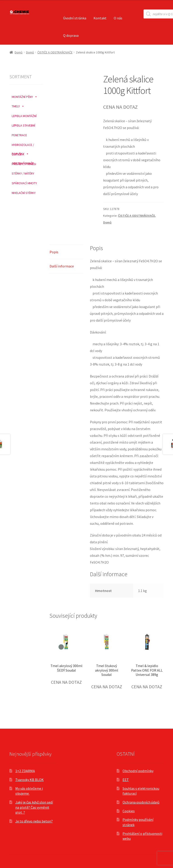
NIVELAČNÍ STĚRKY (24, 193)
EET (126, 780)
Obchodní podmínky (138, 771)
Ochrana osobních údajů (141, 802)
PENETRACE (19, 135)
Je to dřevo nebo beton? (34, 821)
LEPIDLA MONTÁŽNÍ (24, 116)
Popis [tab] (54, 252)
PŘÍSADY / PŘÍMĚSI (24, 164)
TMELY (18, 105)
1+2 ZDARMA (25, 771)
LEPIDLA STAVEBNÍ (23, 125)
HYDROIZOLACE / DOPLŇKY (23, 145)
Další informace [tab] (62, 266)
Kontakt (100, 18)
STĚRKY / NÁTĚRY (23, 173)
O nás (118, 18)
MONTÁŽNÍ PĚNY (25, 96)
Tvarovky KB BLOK (30, 780)
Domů (19, 52)
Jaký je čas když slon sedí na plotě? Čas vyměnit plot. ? (34, 807)
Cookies (129, 811)
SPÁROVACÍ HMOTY (24, 183)
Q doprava (71, 35)
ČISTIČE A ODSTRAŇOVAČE (55, 52)
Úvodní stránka (75, 18)
